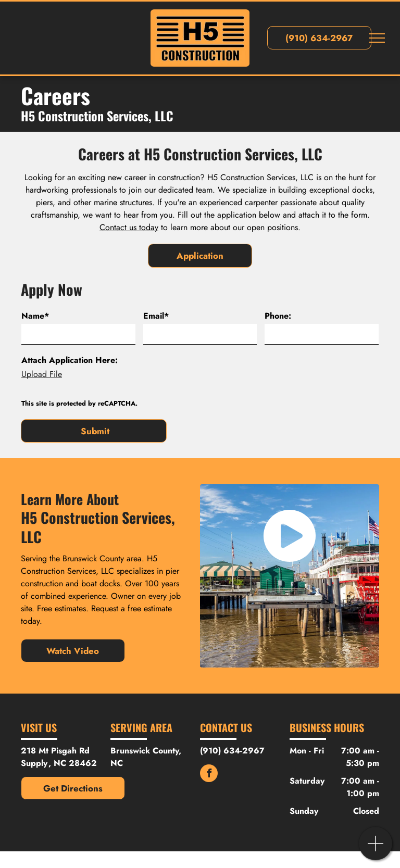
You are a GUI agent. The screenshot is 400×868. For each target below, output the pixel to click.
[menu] (377, 38)
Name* (35, 316)
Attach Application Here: (70, 360)
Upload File (42, 374)
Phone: (278, 316)
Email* (156, 316)
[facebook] (209, 775)
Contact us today (129, 227)
